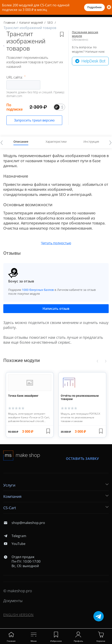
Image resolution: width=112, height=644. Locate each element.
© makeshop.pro (18, 591)
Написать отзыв (56, 309)
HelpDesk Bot (93, 61)
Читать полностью (56, 243)
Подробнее (94, 7)
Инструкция (91, 142)
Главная (9, 23)
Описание (21, 142)
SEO (50, 23)
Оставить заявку (82, 459)
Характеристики (56, 142)
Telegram (15, 536)
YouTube (14, 544)
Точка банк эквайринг (23, 396)
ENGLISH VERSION (18, 615)
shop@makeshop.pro (24, 523)
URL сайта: (15, 77)
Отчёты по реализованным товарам (80, 397)
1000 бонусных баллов (38, 290)
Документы (13, 601)
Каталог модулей (31, 23)
